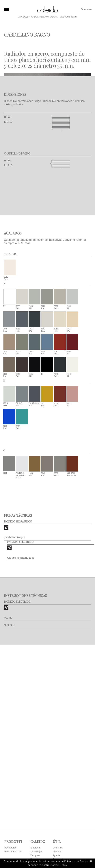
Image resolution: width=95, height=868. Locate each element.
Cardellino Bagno (15, 651)
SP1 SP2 (10, 739)
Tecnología (36, 852)
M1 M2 (8, 731)
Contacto (57, 852)
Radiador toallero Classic (44, 17)
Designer (35, 855)
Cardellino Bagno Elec (21, 671)
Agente (56, 855)
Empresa (35, 848)
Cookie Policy (59, 865)
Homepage (23, 17)
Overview (86, 9)
